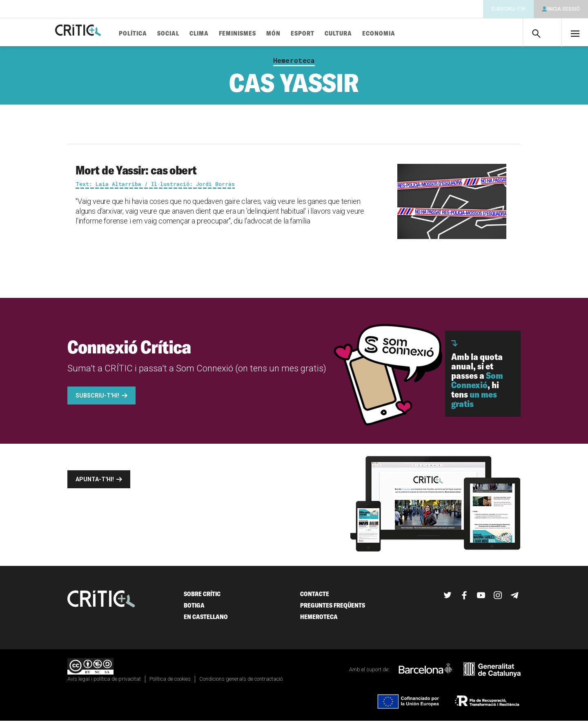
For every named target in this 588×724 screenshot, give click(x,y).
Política (158, 34)
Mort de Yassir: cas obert (136, 173)
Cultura (363, 34)
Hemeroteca (294, 64)
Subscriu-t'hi (508, 9)
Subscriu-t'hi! (97, 399)
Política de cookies (170, 682)
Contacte (315, 597)
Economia (404, 34)
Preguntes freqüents (333, 609)
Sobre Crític (202, 597)
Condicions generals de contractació (241, 682)
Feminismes (262, 34)
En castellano (206, 620)
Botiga (194, 609)
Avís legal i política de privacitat (104, 682)
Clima (224, 34)
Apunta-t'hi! (95, 483)
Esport (327, 34)
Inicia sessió (563, 9)
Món (298, 34)
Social (193, 34)
